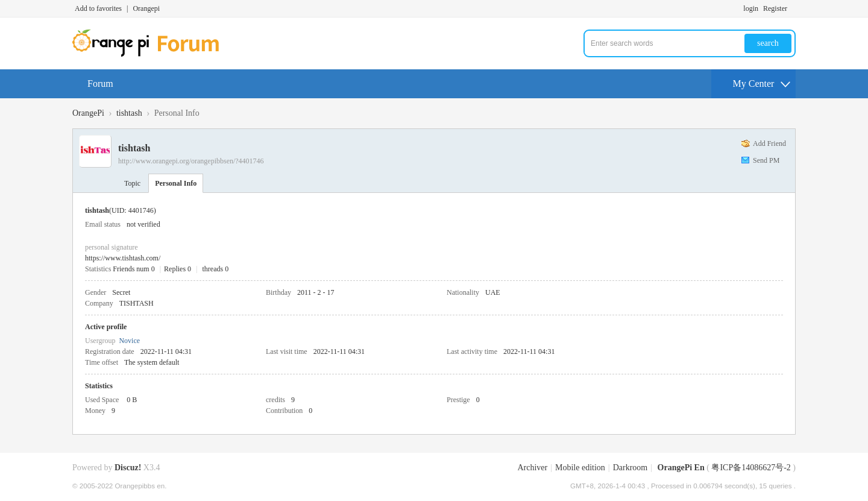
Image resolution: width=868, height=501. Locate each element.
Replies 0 (178, 269)
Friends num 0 (134, 269)
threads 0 (216, 269)
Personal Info (176, 183)
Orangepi (146, 8)
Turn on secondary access (793, 8)
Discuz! (128, 468)
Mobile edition (580, 468)
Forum (100, 83)
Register (775, 8)
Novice (129, 341)
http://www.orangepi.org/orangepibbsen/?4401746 (191, 161)
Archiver (532, 468)
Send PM (766, 160)
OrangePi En (681, 468)
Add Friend (769, 143)
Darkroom (631, 468)
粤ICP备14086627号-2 (751, 468)
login (751, 8)
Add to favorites (98, 8)
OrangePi (88, 113)
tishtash (129, 113)
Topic (132, 183)
